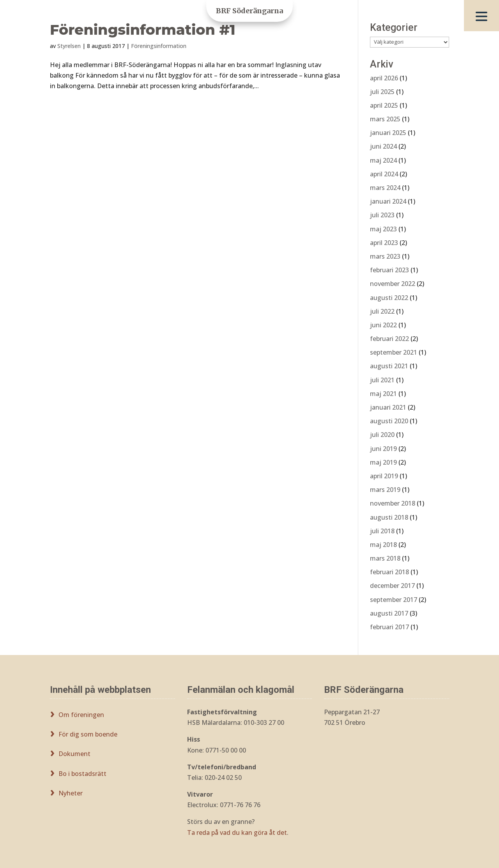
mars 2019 (385, 490)
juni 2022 (383, 325)
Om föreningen (81, 715)
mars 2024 (385, 188)
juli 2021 (382, 380)
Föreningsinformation (159, 46)
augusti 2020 (389, 421)
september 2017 (394, 600)
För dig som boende (88, 734)
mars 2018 (385, 558)
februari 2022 (389, 339)
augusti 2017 (389, 613)
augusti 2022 (389, 298)
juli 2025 (382, 92)
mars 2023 (385, 256)
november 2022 (393, 284)
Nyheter (71, 793)
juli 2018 (382, 531)
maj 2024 (383, 160)
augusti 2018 (389, 517)
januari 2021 (388, 407)
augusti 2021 (389, 366)
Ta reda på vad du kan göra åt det (237, 832)
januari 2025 (388, 133)
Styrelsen (69, 46)
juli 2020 (382, 435)
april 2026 (384, 78)
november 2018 (393, 503)
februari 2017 (389, 627)
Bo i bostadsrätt (82, 774)
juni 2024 (383, 146)
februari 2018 (389, 572)
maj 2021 (383, 394)
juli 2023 (382, 215)
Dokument (74, 754)
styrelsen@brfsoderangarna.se (369, 739)
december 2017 (392, 586)
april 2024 (384, 174)
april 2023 (384, 243)
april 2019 (384, 476)
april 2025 (384, 105)
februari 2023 (389, 270)
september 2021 (394, 352)
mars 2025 (385, 119)
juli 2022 (382, 311)
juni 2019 (383, 449)
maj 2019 (383, 462)
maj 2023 (383, 229)
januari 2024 (388, 201)
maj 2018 (383, 545)
